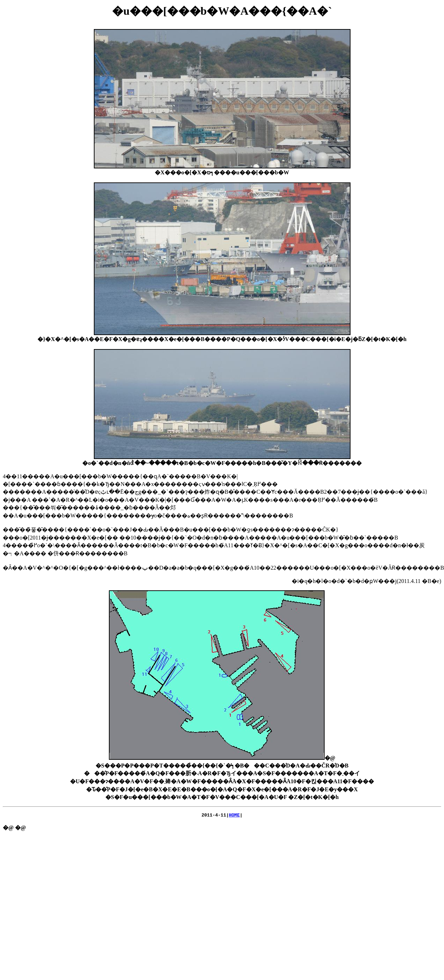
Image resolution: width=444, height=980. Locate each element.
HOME (234, 816)
